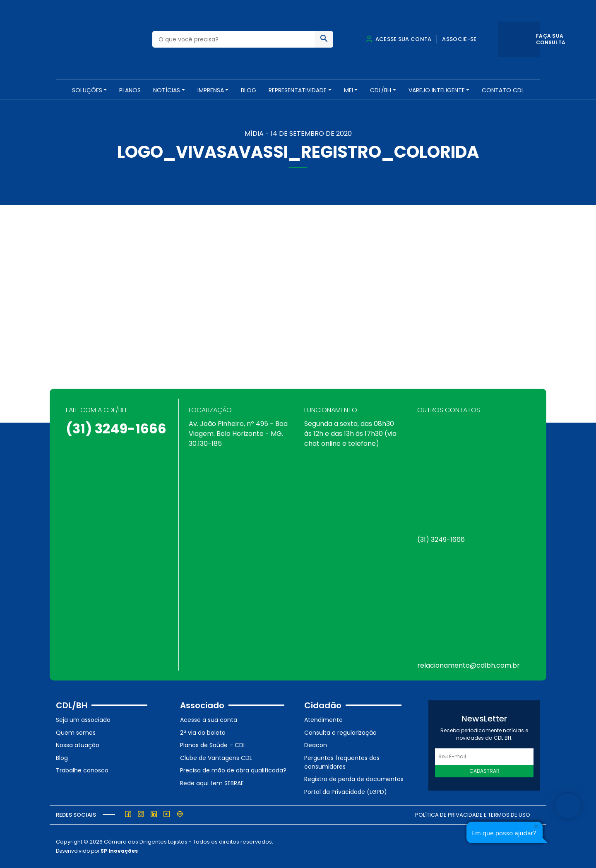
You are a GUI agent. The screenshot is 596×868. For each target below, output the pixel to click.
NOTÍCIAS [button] (167, 90)
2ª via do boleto (203, 732)
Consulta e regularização (340, 732)
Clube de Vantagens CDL (216, 757)
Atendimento (323, 719)
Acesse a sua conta (209, 719)
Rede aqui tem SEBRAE (212, 783)
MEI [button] (348, 90)
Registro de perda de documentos (354, 779)
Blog (249, 90)
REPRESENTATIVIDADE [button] (298, 90)
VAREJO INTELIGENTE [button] (437, 90)
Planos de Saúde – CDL (213, 745)
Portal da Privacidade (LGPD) (346, 791)
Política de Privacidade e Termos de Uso (473, 814)
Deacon (316, 745)
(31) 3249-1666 (116, 429)
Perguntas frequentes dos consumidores (342, 762)
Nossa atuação (78, 745)
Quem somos (76, 732)
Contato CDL (503, 90)
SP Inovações (119, 851)
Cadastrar (484, 771)
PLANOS (130, 90)
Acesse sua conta (399, 39)
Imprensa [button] (211, 90)
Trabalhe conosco (82, 770)
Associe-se (459, 39)
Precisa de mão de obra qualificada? (233, 770)
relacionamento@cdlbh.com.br (469, 665)
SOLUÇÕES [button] (87, 90)
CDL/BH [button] (381, 90)
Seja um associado (83, 719)
